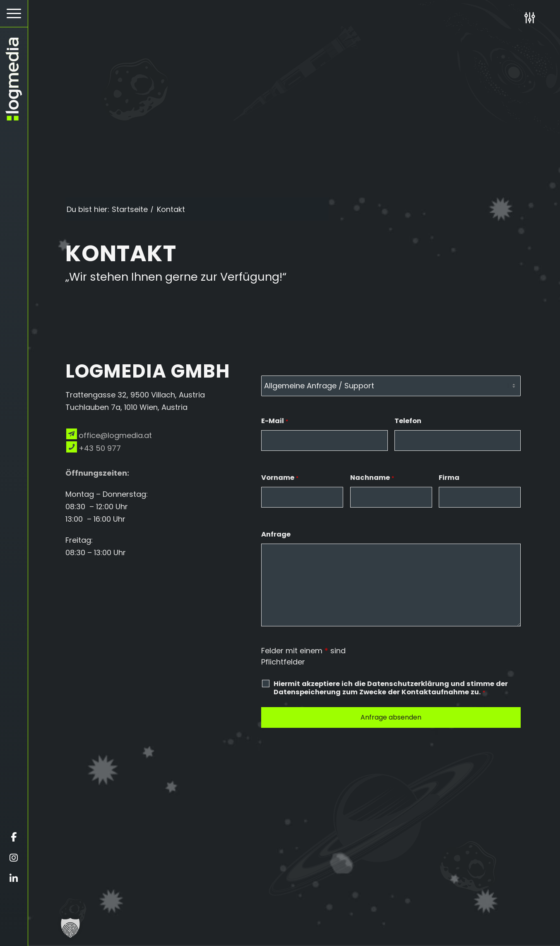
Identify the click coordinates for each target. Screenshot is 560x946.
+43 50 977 (100, 448)
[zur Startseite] (14, 79)
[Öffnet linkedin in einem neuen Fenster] (14, 879)
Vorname (280, 478)
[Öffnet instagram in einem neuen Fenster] (14, 858)
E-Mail (275, 421)
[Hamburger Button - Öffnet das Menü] (14, 13)
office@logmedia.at (115, 435)
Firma (449, 478)
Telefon (408, 421)
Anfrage (276, 534)
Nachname (372, 478)
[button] (70, 928)
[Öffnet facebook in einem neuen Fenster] (14, 837)
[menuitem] (14, 14)
